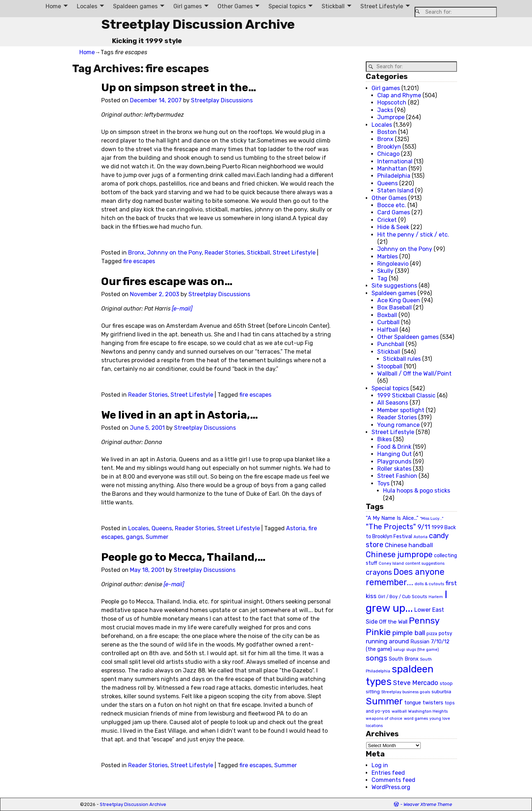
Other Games (235, 6)
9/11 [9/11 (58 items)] (424, 527)
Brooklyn (389, 147)
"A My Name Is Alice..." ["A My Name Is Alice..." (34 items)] (392, 518)
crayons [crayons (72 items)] (379, 572)
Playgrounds (394, 462)
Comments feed (393, 780)
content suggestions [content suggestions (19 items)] (425, 563)
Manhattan (392, 169)
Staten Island (395, 190)
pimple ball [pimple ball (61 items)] (409, 633)
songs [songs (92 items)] (377, 658)
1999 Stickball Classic (406, 395)
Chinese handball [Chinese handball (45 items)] (409, 545)
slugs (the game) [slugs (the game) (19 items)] (423, 649)
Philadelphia (394, 176)
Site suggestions (394, 286)
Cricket (387, 220)
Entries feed (388, 773)
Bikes (384, 439)
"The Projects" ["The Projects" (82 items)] (391, 527)
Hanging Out (395, 454)
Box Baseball (395, 307)
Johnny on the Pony (174, 253)
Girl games (188, 6)
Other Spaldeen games (408, 337)
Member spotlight (401, 410)
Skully (385, 271)
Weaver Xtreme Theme (428, 804)
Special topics (287, 6)
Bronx (136, 253)
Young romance (398, 425)
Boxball (387, 315)
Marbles (388, 257)
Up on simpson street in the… (179, 88)
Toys (383, 483)
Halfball (388, 330)
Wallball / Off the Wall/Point (414, 374)
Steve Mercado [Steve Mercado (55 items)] (416, 683)
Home (53, 6)
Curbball (388, 322)
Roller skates (394, 469)
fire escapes (139, 261)
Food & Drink (394, 447)
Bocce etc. (392, 205)
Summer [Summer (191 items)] (384, 701)
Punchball (391, 344)
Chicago (388, 154)
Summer (157, 537)
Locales (87, 6)
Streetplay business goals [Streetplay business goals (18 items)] (406, 692)
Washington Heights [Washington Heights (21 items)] (428, 711)
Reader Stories (224, 253)
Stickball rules (402, 359)
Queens (162, 528)
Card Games (394, 212)
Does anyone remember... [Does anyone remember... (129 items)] (405, 577)
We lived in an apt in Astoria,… (180, 415)
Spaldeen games (135, 6)
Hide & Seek (393, 227)
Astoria (296, 528)
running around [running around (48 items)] (387, 641)
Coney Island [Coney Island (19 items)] (391, 563)
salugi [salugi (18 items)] (399, 650)
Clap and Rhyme (399, 95)
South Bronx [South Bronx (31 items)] (404, 659)
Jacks (385, 110)
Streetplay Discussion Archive (198, 24)
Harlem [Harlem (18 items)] (436, 597)
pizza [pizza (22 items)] (432, 634)
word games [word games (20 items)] (416, 718)
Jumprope (391, 117)
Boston (387, 132)
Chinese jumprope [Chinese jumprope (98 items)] (399, 554)
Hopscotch (392, 102)
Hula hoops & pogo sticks (417, 491)
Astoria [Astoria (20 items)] (421, 537)
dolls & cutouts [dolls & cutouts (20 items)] (429, 584)
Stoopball (390, 366)
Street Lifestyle (382, 6)
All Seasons (393, 403)
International (395, 161)
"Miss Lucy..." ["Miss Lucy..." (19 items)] (432, 518)
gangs (134, 537)
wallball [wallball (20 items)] (399, 711)
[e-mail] (182, 309)
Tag (382, 278)
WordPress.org (391, 787)
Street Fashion (397, 476)
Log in (380, 765)
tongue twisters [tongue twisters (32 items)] (424, 703)
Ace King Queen (399, 300)
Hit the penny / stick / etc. (413, 235)
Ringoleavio (393, 264)
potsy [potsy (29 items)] (445, 633)
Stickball (333, 6)
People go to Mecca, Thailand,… (183, 557)
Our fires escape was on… (167, 281)
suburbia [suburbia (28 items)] (441, 691)
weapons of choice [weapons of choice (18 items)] (384, 719)
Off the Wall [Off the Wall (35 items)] (393, 622)
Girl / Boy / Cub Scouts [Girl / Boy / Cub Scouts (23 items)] (403, 596)
